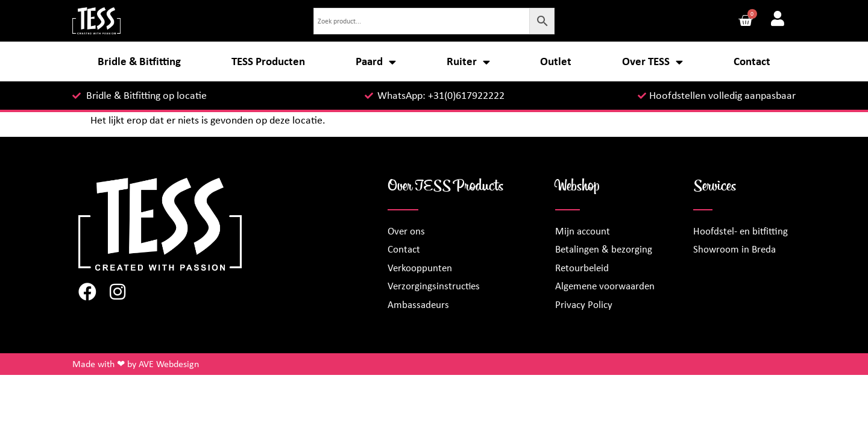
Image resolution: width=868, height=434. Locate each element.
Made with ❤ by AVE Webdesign (136, 364)
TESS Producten (268, 61)
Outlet (556, 61)
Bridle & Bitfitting (139, 61)
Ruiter (468, 62)
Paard (376, 62)
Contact (752, 61)
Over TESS (653, 62)
